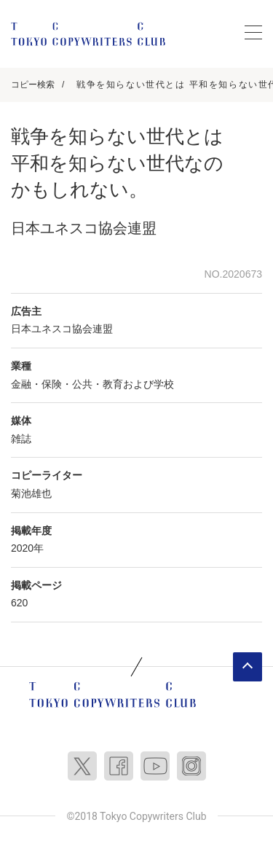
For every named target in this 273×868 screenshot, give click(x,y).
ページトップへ (248, 667)
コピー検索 (33, 85)
